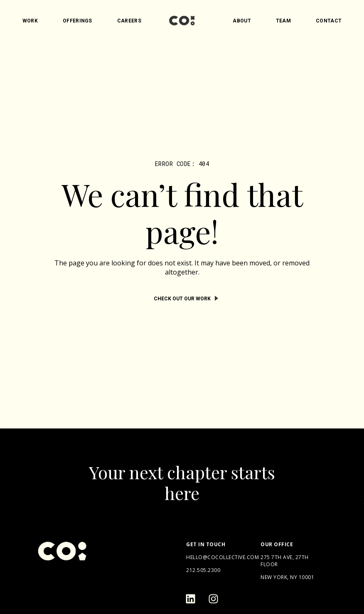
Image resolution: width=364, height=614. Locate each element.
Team (283, 21)
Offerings (77, 21)
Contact (329, 21)
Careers (129, 21)
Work (30, 21)
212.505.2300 (203, 570)
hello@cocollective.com (223, 557)
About (242, 21)
